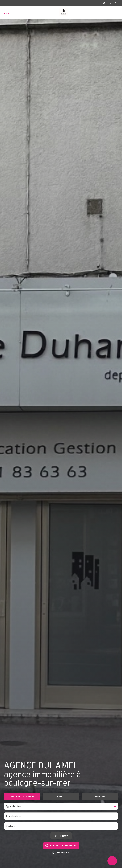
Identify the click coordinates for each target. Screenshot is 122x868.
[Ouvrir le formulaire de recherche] (61, 838)
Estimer (100, 798)
